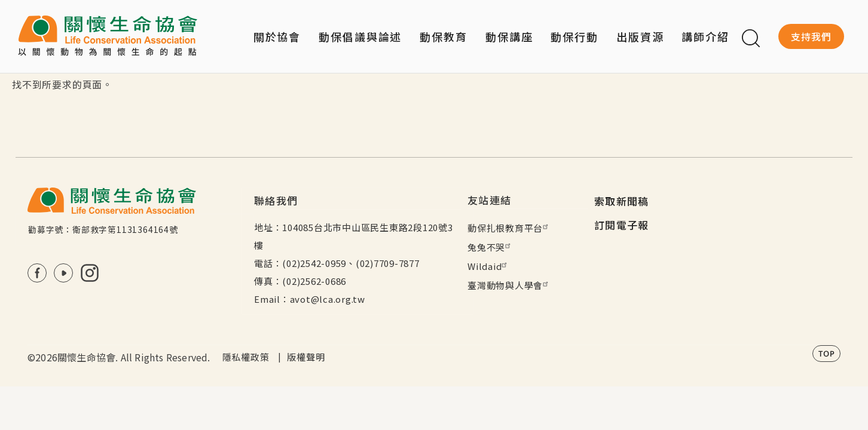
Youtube (63, 273)
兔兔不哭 (490, 247)
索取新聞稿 (622, 201)
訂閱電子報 (622, 225)
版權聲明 (306, 357)
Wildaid (489, 266)
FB (37, 273)
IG (90, 273)
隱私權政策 (246, 357)
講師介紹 (705, 36)
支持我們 (811, 36)
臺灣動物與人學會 (509, 285)
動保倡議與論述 (360, 36)
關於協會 (277, 36)
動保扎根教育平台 (509, 228)
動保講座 (509, 36)
